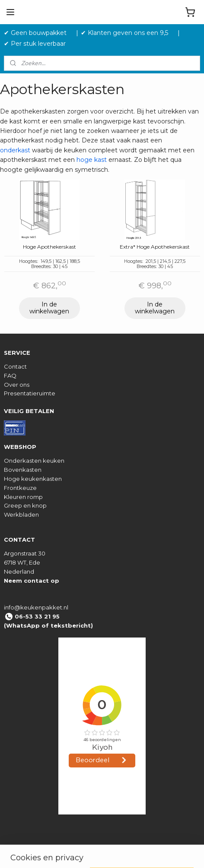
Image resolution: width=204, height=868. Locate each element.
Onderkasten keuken (34, 461)
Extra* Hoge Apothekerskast (155, 247)
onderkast (15, 150)
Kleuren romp (23, 497)
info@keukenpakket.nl (36, 607)
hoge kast (92, 160)
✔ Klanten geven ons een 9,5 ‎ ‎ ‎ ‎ (128, 33)
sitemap (130, 852)
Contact (15, 366)
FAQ (10, 376)
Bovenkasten (23, 470)
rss (146, 852)
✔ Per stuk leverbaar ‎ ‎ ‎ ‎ (38, 44)
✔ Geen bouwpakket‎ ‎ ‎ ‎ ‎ (39, 33)
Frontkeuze (20, 488)
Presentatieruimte (30, 393)
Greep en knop (25, 505)
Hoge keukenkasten (33, 479)
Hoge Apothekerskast (49, 247)
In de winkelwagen (49, 308)
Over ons (17, 385)
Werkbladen (21, 514)
